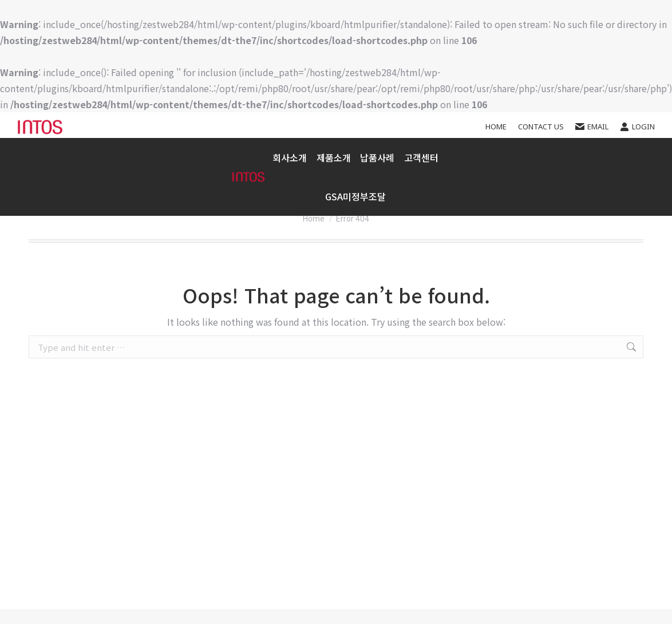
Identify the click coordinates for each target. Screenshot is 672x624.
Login (637, 127)
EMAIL (592, 127)
